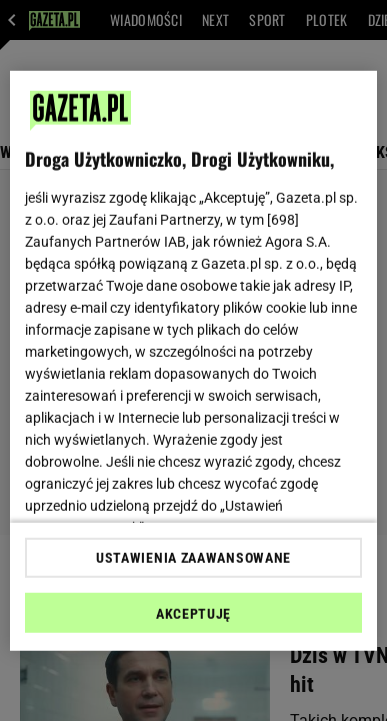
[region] (194, 360)
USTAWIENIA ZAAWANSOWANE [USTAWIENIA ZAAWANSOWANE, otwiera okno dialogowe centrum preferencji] (193, 558)
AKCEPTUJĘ (193, 614)
